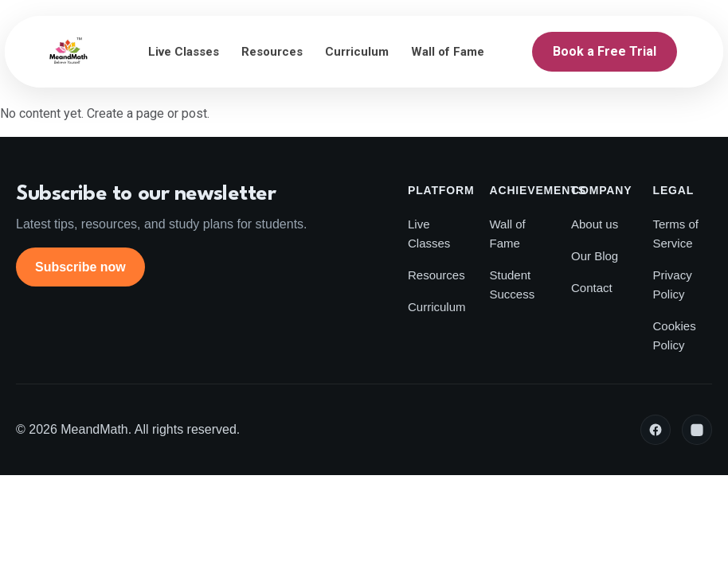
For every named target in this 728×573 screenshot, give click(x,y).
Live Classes (184, 52)
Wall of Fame (448, 52)
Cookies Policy (675, 335)
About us (595, 224)
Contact (592, 288)
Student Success (513, 285)
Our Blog (595, 256)
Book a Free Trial (605, 51)
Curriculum (357, 52)
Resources (272, 52)
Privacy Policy (673, 285)
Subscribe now (80, 267)
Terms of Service (676, 234)
